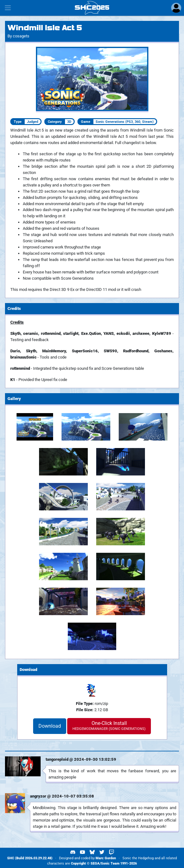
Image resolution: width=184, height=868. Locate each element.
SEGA (95, 863)
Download (50, 726)
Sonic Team (110, 863)
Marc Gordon (106, 858)
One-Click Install (109, 726)
